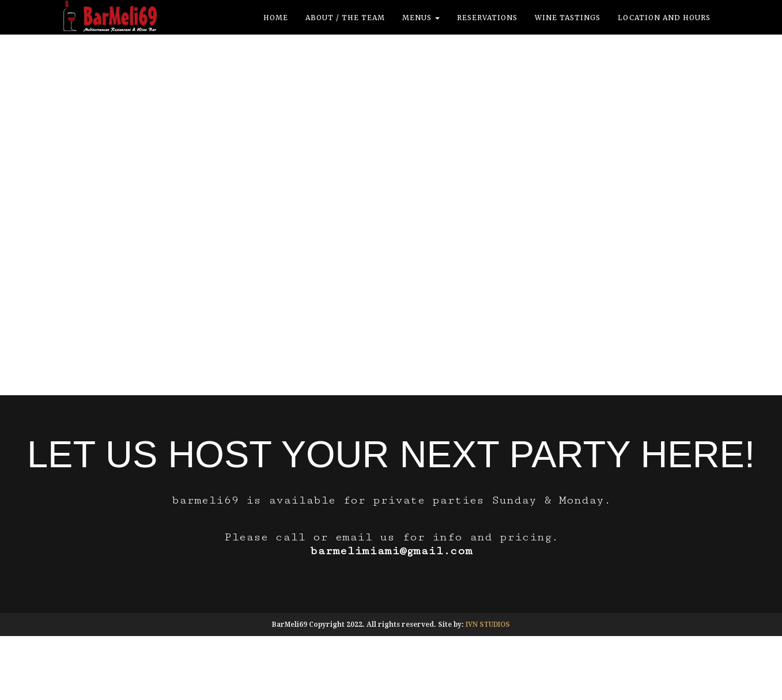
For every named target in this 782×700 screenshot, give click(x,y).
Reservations (487, 18)
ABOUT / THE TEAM (345, 18)
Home (276, 18)
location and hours (664, 18)
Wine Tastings (568, 18)
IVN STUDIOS (488, 625)
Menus (421, 18)
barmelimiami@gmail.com (391, 551)
